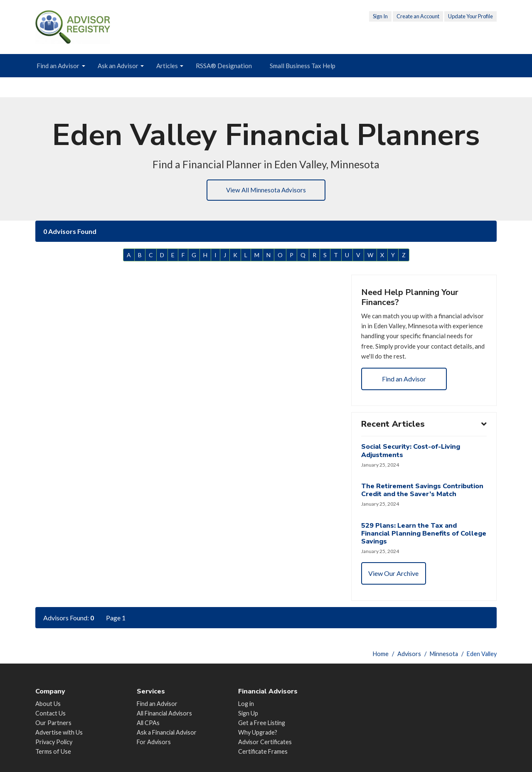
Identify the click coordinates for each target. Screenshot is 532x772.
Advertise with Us (59, 732)
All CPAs (148, 723)
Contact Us (50, 713)
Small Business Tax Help (303, 66)
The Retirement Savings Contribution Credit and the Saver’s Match (423, 497)
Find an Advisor (58, 66)
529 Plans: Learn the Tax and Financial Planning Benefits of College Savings (410, 541)
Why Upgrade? (258, 732)
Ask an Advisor (118, 66)
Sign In (380, 16)
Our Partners (53, 723)
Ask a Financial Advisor (167, 732)
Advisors (409, 654)
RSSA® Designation (224, 66)
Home (381, 654)
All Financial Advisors (164, 713)
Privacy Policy (54, 742)
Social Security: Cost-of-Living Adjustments (411, 457)
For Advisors (154, 742)
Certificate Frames (263, 752)
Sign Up (248, 713)
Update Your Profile (470, 16)
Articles (167, 66)
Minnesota (444, 654)
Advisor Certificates (265, 742)
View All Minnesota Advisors (266, 191)
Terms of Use (53, 752)
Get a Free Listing (262, 723)
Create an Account (418, 16)
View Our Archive (394, 581)
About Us (48, 704)
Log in (246, 704)
